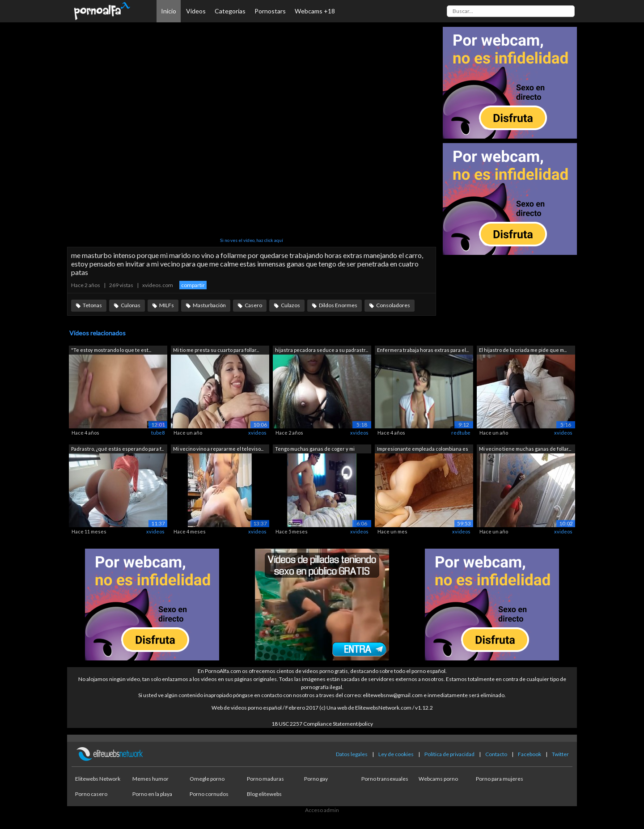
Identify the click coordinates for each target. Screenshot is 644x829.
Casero (253, 305)
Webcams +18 (315, 11)
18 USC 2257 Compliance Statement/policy (322, 724)
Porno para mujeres (500, 779)
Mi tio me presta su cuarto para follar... (216, 350)
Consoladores (393, 305)
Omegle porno (207, 779)
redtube (461, 433)
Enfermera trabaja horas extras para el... (423, 350)
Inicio (169, 11)
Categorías (230, 11)
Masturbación (209, 305)
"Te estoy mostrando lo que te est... (111, 350)
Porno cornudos (209, 794)
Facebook (530, 754)
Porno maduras (265, 779)
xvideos (257, 433)
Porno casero (91, 794)
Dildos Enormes (338, 305)
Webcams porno (438, 779)
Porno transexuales (385, 779)
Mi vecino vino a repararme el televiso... (218, 449)
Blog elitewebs (264, 794)
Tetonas (92, 305)
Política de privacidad (449, 754)
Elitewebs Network (98, 779)
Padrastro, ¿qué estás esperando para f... (117, 449)
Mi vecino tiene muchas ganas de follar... (525, 449)
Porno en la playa (152, 794)
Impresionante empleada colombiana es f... (423, 450)
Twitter (560, 754)
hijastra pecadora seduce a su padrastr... (322, 350)
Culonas (131, 305)
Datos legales (352, 754)
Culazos (290, 305)
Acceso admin (322, 810)
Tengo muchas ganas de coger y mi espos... (315, 450)
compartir (193, 285)
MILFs (167, 305)
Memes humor (150, 779)
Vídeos (196, 11)
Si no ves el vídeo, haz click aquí (252, 240)
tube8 (158, 433)
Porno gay (316, 779)
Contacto (496, 754)
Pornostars (270, 11)
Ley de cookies (396, 754)
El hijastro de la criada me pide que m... (523, 350)
